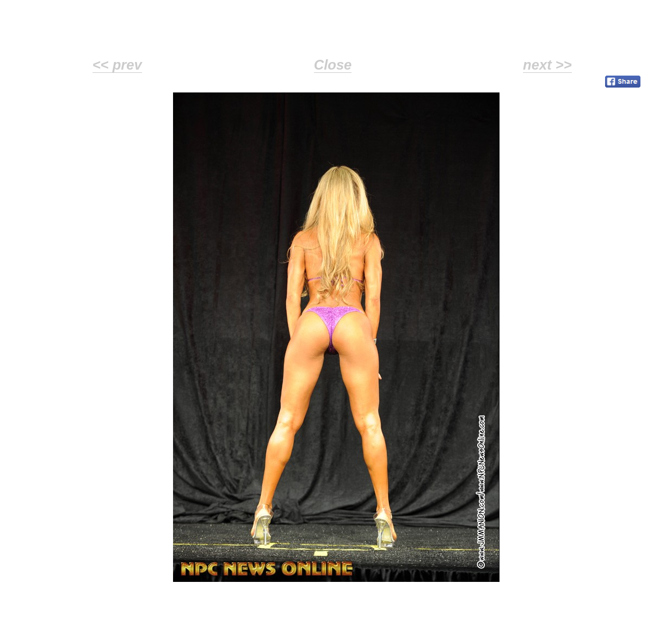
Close (333, 65)
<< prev (117, 65)
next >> (547, 65)
